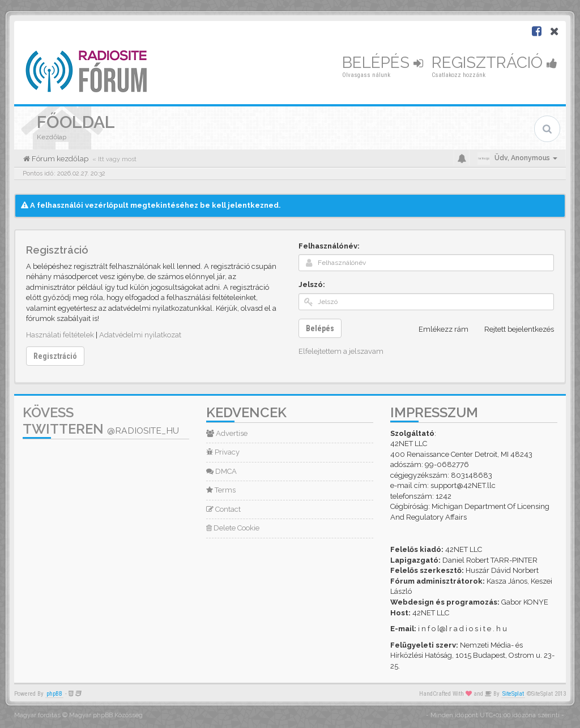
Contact (223, 509)
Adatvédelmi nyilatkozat (140, 335)
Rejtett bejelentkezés (513, 329)
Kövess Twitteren (101, 421)
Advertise (227, 433)
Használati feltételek (60, 335)
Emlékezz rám (437, 329)
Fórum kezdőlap (59, 159)
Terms (221, 490)
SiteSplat (513, 694)
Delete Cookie (233, 528)
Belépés (383, 63)
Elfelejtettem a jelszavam (341, 351)
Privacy (223, 452)
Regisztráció (494, 63)
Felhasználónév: (329, 246)
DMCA (221, 471)
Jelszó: (312, 284)
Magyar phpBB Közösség (106, 715)
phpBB (54, 694)
